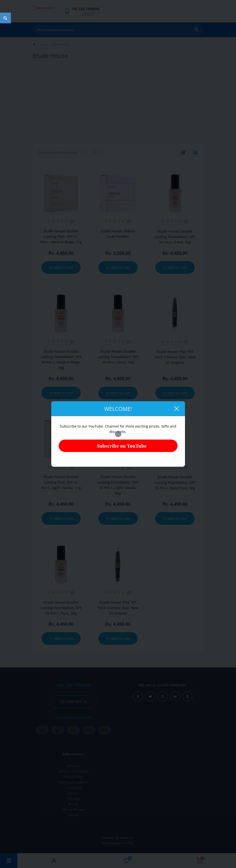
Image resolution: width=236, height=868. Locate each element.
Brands (74, 804)
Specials (73, 815)
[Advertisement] (118, 102)
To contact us (74, 702)
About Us (73, 766)
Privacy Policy (73, 777)
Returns (73, 793)
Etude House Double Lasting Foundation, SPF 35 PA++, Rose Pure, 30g (175, 482)
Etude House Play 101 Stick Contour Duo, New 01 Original (175, 357)
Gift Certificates (73, 809)
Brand (44, 44)
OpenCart (127, 838)
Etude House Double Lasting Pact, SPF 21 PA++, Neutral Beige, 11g (61, 236)
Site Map (74, 799)
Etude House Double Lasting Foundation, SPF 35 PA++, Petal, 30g (175, 237)
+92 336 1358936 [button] (74, 685)
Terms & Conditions (73, 782)
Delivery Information (73, 771)
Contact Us (73, 788)
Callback (88, 14)
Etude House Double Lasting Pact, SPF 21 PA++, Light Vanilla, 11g (61, 482)
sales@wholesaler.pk (74, 717)
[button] (85, 9)
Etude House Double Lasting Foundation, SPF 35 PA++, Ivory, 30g (118, 357)
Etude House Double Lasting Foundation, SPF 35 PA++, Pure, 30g (61, 608)
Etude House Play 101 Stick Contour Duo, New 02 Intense (118, 608)
